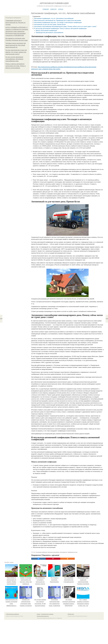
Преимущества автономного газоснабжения (49, 33)
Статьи (60, 9)
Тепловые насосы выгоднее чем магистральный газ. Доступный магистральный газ (16, 45)
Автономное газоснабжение (54, 552)
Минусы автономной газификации (46, 31)
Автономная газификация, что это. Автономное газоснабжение (54, 18)
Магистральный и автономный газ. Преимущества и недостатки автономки (58, 20)
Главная (46, 9)
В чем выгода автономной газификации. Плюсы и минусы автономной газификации (60, 29)
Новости (53, 9)
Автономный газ (64, 552)
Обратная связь (71, 614)
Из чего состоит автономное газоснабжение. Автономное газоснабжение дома (14, 59)
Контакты (39, 614)
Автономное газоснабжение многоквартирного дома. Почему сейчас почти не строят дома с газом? (65, 26)
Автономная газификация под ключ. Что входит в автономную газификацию (58, 22)
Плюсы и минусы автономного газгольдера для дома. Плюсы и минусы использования (16, 66)
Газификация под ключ (72, 552)
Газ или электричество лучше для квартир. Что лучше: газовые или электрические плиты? (16, 52)
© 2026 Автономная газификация (12, 614)
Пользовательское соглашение (47, 614)
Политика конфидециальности (43, 616)
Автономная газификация (54, 3)
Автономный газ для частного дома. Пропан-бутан (50, 24)
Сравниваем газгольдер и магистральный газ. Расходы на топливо (15, 23)
